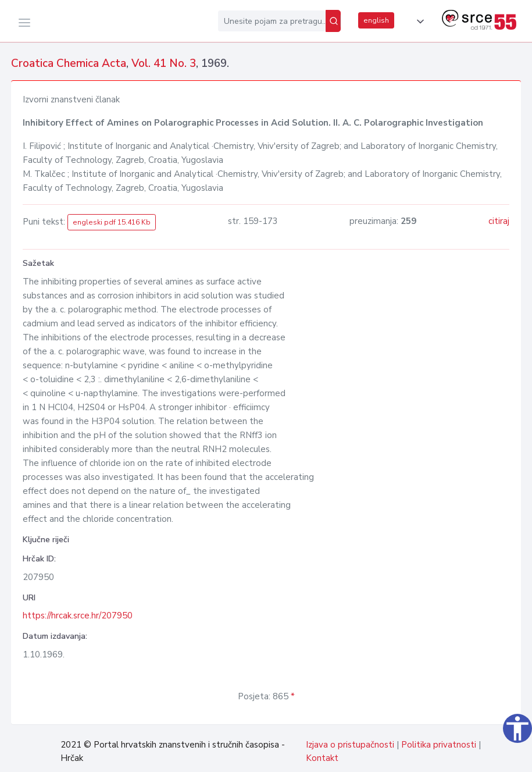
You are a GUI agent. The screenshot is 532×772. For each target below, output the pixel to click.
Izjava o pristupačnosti (350, 745)
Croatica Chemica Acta (69, 63)
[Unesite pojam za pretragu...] (272, 21)
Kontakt (322, 758)
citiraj (499, 221)
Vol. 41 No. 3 (164, 63)
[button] (418, 22)
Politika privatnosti (439, 745)
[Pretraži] (333, 21)
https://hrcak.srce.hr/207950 (78, 616)
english (376, 20)
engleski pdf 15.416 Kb (112, 222)
